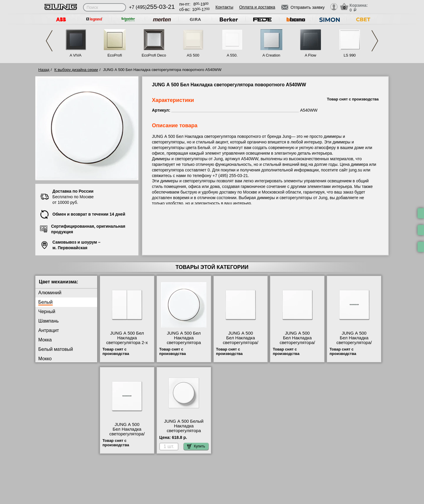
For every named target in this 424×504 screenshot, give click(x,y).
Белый (45, 302)
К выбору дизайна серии (76, 70)
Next (375, 41)
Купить (196, 446)
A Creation (271, 55)
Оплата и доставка (257, 7)
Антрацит (49, 330)
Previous (49, 41)
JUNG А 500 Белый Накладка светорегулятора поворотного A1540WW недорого (184, 431)
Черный (47, 312)
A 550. (232, 55)
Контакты (224, 7)
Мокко (45, 359)
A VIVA (75, 55)
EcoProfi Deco (154, 55)
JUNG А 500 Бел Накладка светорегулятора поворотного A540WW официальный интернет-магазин (184, 345)
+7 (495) (152, 7)
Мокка (45, 340)
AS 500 (193, 55)
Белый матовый (56, 349)
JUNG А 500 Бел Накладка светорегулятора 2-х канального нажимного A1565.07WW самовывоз (127, 345)
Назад (44, 70)
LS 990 (350, 55)
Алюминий (50, 293)
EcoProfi (115, 55)
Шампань (48, 321)
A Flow (310, 55)
